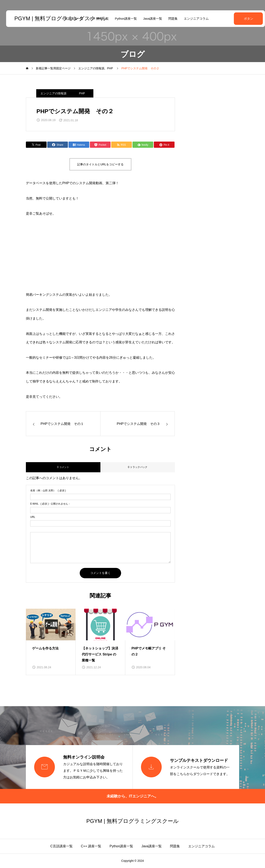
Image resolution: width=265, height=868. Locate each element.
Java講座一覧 (150, 19)
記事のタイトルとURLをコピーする (100, 164)
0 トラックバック (138, 467)
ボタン (238, 19)
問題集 (170, 19)
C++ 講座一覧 (91, 846)
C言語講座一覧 (61, 846)
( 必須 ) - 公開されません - (50, 504)
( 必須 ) (48, 491)
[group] (51, 642)
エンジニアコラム (193, 19)
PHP (82, 93)
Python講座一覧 (123, 19)
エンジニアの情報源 (53, 93)
